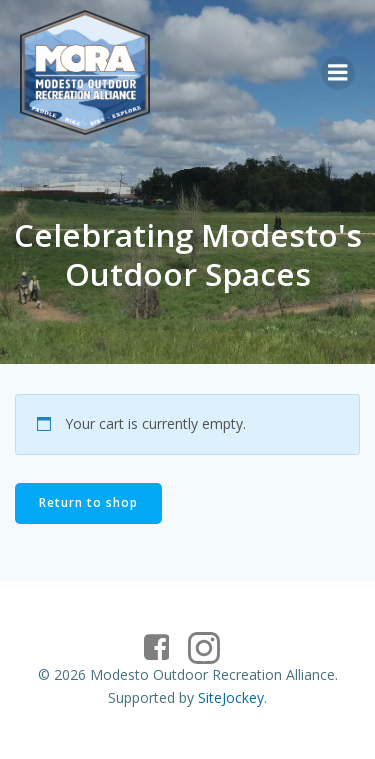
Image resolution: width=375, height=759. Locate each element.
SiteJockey (231, 697)
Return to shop (88, 502)
